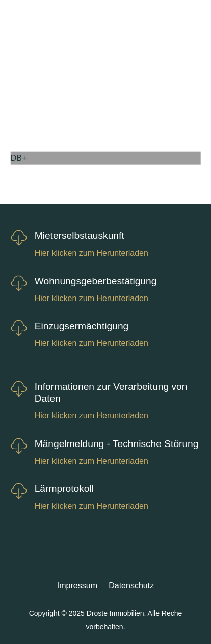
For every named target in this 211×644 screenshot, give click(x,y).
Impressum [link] (77, 586)
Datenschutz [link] (131, 586)
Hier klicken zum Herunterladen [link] (91, 253)
